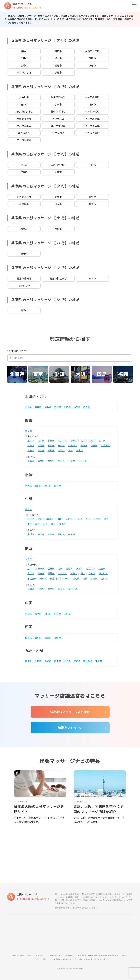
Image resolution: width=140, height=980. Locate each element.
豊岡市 (92, 204)
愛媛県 (48, 638)
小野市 (58, 73)
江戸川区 (62, 441)
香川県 (38, 638)
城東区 (79, 569)
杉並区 (51, 446)
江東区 (92, 441)
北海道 (17, 374)
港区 (70, 451)
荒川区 (41, 441)
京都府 (41, 589)
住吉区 (102, 569)
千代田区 (105, 446)
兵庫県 (51, 589)
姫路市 (24, 254)
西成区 (92, 574)
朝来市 (58, 58)
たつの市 (24, 204)
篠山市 (24, 165)
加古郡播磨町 (92, 97)
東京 (38, 374)
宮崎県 (77, 661)
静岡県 (61, 534)
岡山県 (48, 614)
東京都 (29, 431)
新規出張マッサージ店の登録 (70, 712)
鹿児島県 (88, 661)
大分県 (67, 661)
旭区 (30, 569)
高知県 (57, 638)
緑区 (38, 524)
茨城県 (31, 461)
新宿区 (41, 446)
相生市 (24, 51)
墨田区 (61, 446)
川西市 (92, 105)
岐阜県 (51, 534)
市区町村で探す (20, 351)
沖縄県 (98, 661)
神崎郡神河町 (92, 112)
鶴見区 (51, 574)
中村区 (97, 519)
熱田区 (31, 519)
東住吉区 (32, 579)
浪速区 (74, 574)
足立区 (31, 441)
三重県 (71, 534)
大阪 (81, 374)
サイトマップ (41, 955)
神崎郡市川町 (58, 112)
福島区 (76, 579)
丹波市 (58, 204)
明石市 (58, 51)
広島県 (57, 614)
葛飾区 (74, 441)
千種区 (59, 519)
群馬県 (51, 461)
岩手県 (48, 407)
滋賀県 (31, 589)
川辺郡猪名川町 (24, 112)
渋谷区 (31, 446)
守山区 (62, 524)
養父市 (24, 310)
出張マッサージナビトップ (22, 955)
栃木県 (41, 461)
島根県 (38, 614)
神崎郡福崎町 (24, 119)
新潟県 (29, 486)
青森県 (38, 407)
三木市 (92, 279)
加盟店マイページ (70, 728)
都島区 (94, 579)
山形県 (77, 407)
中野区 (41, 451)
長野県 (41, 534)
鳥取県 (29, 614)
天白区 (69, 519)
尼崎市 (24, 66)
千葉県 (71, 461)
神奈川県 (83, 461)
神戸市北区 (58, 119)
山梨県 (31, 534)
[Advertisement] (70, 843)
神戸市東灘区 (24, 140)
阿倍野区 (40, 569)
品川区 (102, 441)
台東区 (84, 446)
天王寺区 (62, 574)
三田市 (92, 165)
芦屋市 (92, 58)
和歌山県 (73, 589)
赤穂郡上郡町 (92, 51)
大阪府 (29, 559)
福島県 (87, 407)
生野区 (51, 569)
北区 (83, 441)
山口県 (67, 614)
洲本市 (58, 172)
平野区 (66, 579)
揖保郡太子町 (24, 73)
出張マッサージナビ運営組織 (61, 955)
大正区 (31, 574)
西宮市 (24, 229)
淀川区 (104, 579)
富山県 (38, 486)
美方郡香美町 (24, 279)
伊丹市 (92, 66)
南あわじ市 (24, 286)
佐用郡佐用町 (58, 165)
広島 (102, 374)
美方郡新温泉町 (58, 279)
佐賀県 (38, 661)
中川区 (79, 519)
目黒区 (79, 451)
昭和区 (49, 519)
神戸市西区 (58, 133)
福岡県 (29, 661)
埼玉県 (61, 461)
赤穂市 (24, 58)
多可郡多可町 (24, 197)
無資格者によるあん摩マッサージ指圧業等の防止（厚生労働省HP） (80, 959)
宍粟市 (24, 172)
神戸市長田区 (92, 126)
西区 (107, 519)
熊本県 (57, 661)
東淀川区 (55, 579)
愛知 (59, 374)
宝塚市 (92, 197)
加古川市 (24, 97)
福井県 (57, 486)
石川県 (48, 486)
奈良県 (61, 589)
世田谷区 (73, 446)
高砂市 (58, 197)
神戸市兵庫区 (92, 133)
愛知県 (29, 509)
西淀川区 (103, 574)
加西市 (24, 105)
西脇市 (58, 229)
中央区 (94, 446)
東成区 (43, 579)
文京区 (61, 451)
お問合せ (125, 955)
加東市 (58, 105)
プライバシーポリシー (42, 959)
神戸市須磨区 (92, 119)
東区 (30, 524)
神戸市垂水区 (24, 126)
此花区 (69, 569)
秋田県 (67, 407)
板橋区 (51, 441)
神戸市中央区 (58, 126)
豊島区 (31, 451)
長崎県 (48, 661)
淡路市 (58, 66)
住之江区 (91, 569)
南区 (53, 524)
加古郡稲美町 (58, 97)
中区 (88, 519)
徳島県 (29, 638)
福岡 (123, 374)
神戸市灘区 (24, 133)
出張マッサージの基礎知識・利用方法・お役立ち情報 (97, 955)
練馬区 (51, 451)
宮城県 (57, 407)
